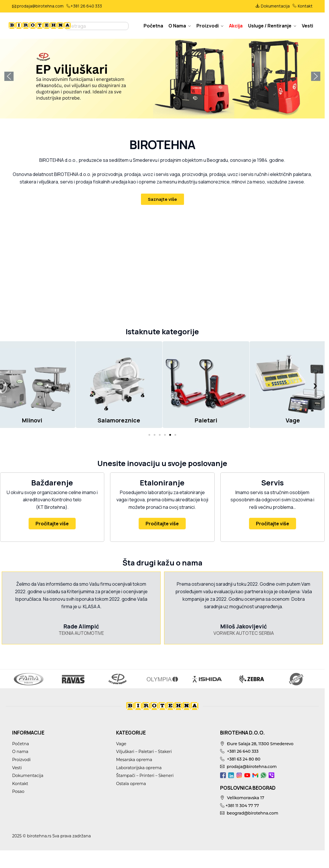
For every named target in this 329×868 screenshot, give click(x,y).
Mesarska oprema (134, 760)
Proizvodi (21, 760)
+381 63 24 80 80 (240, 759)
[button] (162, 76)
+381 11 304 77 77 (239, 806)
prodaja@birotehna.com (40, 6)
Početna (21, 744)
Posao (18, 791)
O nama (20, 752)
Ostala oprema (131, 784)
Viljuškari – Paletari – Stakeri (144, 752)
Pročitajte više (52, 524)
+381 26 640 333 (86, 6)
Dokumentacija (273, 6)
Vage (121, 744)
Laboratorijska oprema (139, 768)
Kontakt (303, 6)
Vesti (17, 768)
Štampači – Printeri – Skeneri (145, 776)
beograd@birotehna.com (249, 813)
